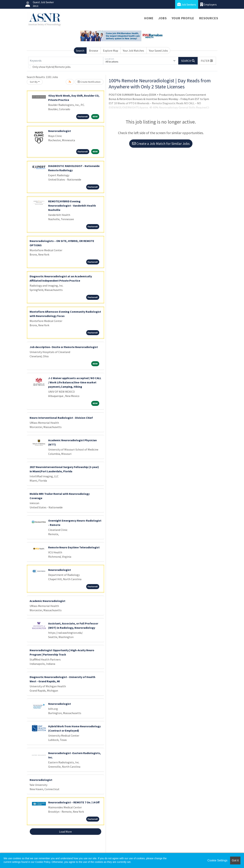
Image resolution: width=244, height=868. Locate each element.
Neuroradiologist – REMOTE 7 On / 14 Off (74, 802)
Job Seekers (187, 4)
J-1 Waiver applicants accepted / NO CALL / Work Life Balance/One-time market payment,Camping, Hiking (75, 382)
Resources (209, 18)
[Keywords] (66, 61)
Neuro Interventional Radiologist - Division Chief (61, 418)
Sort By (34, 82)
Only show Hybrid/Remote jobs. (52, 67)
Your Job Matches (133, 51)
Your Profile (183, 18)
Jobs (162, 18)
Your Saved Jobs (158, 51)
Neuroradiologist (60, 131)
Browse (94, 51)
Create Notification (89, 82)
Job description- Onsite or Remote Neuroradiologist (64, 347)
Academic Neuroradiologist (47, 601)
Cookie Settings (217, 860)
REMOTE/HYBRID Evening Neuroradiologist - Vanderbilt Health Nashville (72, 206)
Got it (235, 860)
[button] (207, 61)
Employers (208, 4)
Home (149, 18)
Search (80, 51)
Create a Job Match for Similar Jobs (161, 143)
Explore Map (111, 51)
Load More (65, 832)
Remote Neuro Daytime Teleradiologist (74, 547)
